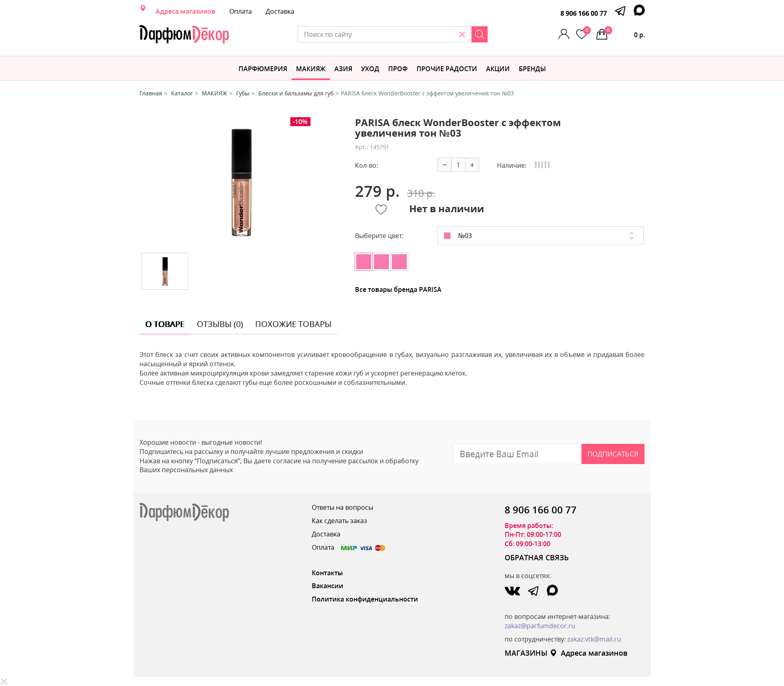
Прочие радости (447, 69)
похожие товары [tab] (293, 324)
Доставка (280, 11)
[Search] (480, 34)
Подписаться (613, 454)
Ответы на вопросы (342, 507)
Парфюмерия (263, 69)
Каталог (182, 93)
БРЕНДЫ (532, 69)
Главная (151, 93)
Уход (370, 69)
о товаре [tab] (165, 324)
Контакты (327, 573)
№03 (458, 236)
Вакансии (328, 586)
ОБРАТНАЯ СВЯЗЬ (537, 557)
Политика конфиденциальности (365, 599)
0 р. (625, 33)
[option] (241, 182)
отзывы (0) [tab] (220, 324)
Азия (343, 69)
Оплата (241, 11)
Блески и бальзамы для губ (296, 93)
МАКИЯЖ (311, 69)
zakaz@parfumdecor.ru (540, 626)
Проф (398, 69)
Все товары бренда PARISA (398, 289)
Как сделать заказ (339, 521)
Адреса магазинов (186, 11)
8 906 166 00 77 (584, 13)
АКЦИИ (498, 69)
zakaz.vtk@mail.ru (594, 639)
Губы (243, 93)
